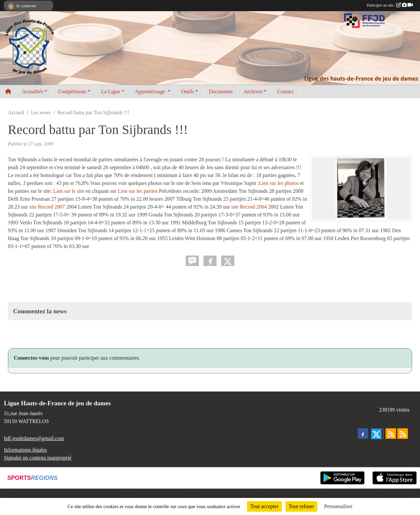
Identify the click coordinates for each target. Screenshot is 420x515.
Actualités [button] (33, 91)
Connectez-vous (31, 358)
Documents (221, 91)
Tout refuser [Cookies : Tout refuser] (302, 506)
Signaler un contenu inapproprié (38, 458)
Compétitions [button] (72, 91)
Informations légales (25, 450)
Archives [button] (253, 91)
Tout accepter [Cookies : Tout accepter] (264, 506)
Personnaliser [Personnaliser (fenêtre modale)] (338, 506)
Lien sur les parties (138, 191)
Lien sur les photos (279, 183)
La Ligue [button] (111, 91)
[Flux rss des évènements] (403, 434)
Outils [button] (188, 91)
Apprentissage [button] (151, 91)
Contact (285, 91)
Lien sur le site (69, 191)
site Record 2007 (48, 207)
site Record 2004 (250, 207)
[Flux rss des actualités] (391, 434)
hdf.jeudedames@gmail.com (34, 438)
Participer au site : (390, 5)
